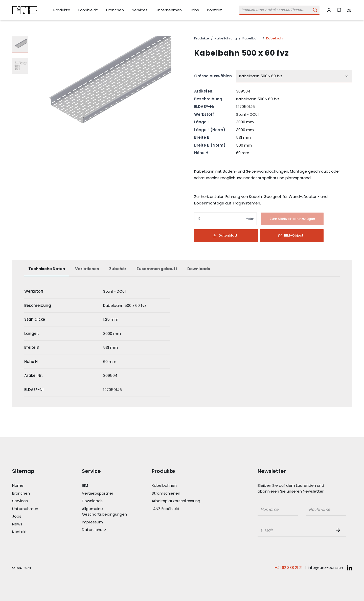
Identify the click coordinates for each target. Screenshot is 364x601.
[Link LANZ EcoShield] (174, 509)
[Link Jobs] (194, 10)
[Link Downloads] (105, 501)
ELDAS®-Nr (204, 107)
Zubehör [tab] (118, 269)
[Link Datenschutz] (105, 530)
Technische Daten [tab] (47, 269)
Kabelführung (226, 38)
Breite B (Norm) (210, 145)
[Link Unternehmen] (169, 10)
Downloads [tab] (199, 269)
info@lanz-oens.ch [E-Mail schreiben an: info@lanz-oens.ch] (325, 568)
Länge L (202, 122)
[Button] (292, 219)
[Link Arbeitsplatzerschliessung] (174, 501)
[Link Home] (35, 486)
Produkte (202, 38)
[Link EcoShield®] (88, 10)
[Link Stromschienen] (174, 493)
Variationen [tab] (87, 269)
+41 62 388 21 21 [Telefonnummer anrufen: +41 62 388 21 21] (289, 568)
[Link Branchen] (115, 10)
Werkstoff (204, 114)
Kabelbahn (252, 38)
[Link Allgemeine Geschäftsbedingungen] (105, 512)
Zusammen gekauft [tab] (157, 269)
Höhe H (201, 153)
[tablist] (182, 271)
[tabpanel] (182, 341)
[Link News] (35, 524)
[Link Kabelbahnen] (174, 486)
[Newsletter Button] (339, 530)
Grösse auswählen (213, 76)
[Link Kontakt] (214, 10)
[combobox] (294, 76)
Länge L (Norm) (210, 130)
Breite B (202, 137)
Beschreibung (208, 99)
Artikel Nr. (204, 91)
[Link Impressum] (105, 522)
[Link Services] (140, 10)
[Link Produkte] (62, 10)
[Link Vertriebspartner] (105, 493)
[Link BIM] (105, 486)
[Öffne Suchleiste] (279, 10)
